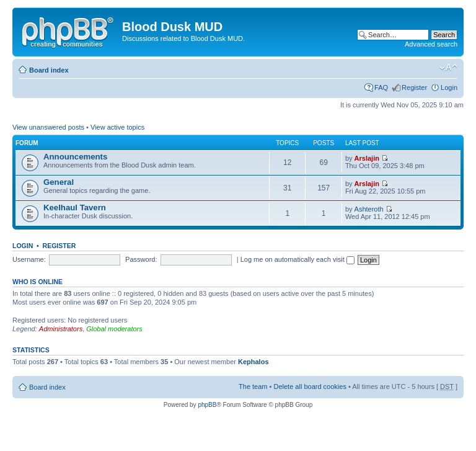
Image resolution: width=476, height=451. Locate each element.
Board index (49, 70)
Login (449, 87)
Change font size (448, 68)
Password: (141, 259)
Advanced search (431, 44)
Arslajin (367, 158)
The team (253, 386)
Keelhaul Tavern (75, 208)
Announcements (75, 157)
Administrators (61, 329)
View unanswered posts (48, 127)
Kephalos (253, 362)
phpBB (207, 405)
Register (414, 87)
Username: (29, 259)
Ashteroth (369, 209)
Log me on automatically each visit (297, 259)
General (59, 182)
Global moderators (114, 329)
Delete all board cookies (310, 386)
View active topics (117, 127)
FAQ (381, 87)
